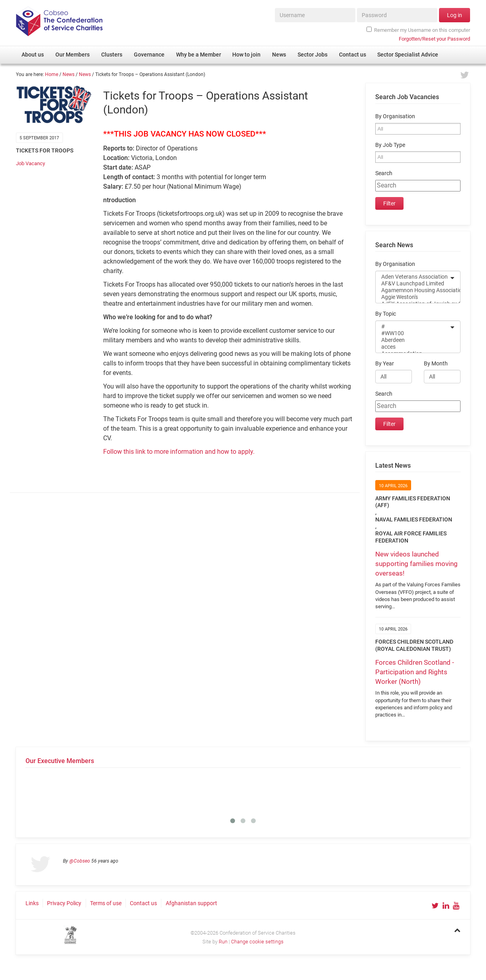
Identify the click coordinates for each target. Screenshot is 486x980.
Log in (455, 15)
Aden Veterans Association (413, 277)
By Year (385, 364)
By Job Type (390, 145)
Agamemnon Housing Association (413, 290)
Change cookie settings (257, 942)
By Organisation (395, 116)
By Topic (386, 314)
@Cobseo (80, 861)
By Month (436, 364)
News (69, 74)
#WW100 (413, 333)
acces (413, 347)
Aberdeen (413, 340)
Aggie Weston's (413, 297)
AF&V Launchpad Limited (413, 284)
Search (384, 173)
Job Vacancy (30, 163)
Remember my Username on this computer (418, 30)
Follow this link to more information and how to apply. (179, 452)
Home (52, 74)
